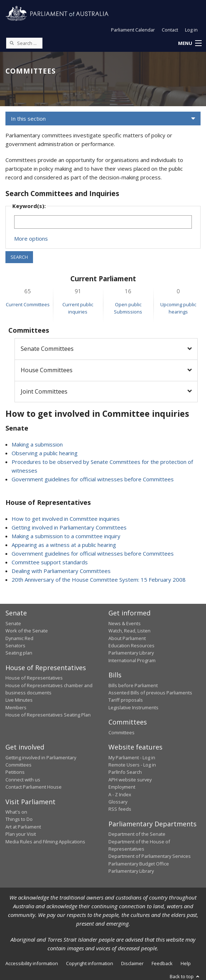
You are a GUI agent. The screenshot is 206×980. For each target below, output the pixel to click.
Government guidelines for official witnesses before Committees (93, 479)
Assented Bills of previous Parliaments (150, 693)
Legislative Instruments (133, 707)
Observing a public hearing (45, 453)
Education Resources (131, 645)
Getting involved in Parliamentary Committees (69, 527)
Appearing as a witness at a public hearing (64, 545)
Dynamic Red (19, 638)
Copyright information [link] (90, 963)
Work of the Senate (27, 631)
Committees (121, 732)
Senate (13, 623)
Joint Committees (44, 391)
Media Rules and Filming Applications (45, 842)
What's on (16, 812)
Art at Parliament (23, 827)
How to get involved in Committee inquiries (66, 519)
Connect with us (23, 780)
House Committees (47, 370)
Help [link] (186, 963)
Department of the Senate (137, 834)
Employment (122, 787)
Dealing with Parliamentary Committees (61, 571)
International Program (132, 660)
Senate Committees (47, 349)
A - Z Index (120, 794)
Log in (191, 30)
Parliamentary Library (131, 653)
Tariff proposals (126, 700)
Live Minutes (19, 700)
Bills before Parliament (133, 685)
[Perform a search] (12, 43)
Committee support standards (50, 562)
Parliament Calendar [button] (133, 30)
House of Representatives (34, 678)
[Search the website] (24, 43)
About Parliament (127, 638)
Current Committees (28, 304)
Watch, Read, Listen (129, 631)
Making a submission (37, 444)
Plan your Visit (21, 834)
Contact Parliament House (34, 787)
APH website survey (130, 780)
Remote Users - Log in (132, 765)
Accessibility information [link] (32, 963)
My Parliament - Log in (132, 757)
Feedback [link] (162, 963)
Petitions (15, 772)
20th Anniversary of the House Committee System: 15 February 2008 (99, 580)
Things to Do (19, 819)
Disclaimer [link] (132, 963)
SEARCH (19, 257)
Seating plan (19, 653)
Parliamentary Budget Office (139, 864)
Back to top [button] (185, 976)
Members (16, 707)
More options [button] (31, 238)
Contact (170, 30)
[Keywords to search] (103, 222)
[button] (190, 43)
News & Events (125, 623)
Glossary (118, 802)
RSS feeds (120, 809)
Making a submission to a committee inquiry (66, 536)
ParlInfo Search (125, 772)
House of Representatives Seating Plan (48, 715)
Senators (15, 645)
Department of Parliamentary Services (150, 856)
